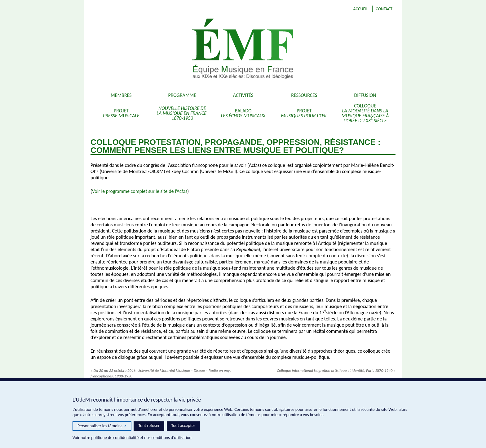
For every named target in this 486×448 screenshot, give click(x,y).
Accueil (360, 9)
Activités (243, 95)
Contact (384, 9)
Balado (243, 113)
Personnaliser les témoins (102, 426)
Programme (182, 95)
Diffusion (365, 95)
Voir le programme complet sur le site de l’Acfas (140, 191)
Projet (121, 113)
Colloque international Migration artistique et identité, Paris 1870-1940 (336, 370)
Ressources (304, 95)
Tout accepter (183, 426)
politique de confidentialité (115, 438)
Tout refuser (149, 426)
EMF (280, 50)
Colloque (365, 113)
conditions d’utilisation (172, 438)
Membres (121, 95)
